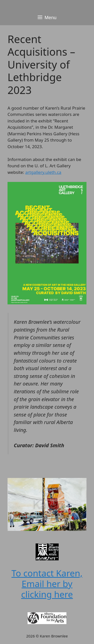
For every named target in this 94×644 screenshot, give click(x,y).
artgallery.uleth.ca (43, 172)
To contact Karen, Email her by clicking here (47, 584)
